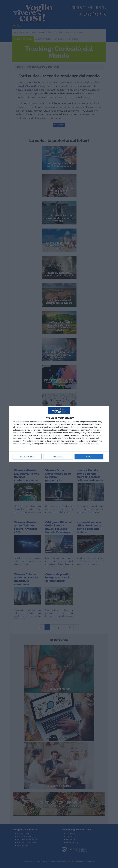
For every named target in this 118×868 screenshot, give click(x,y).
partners (26, 422)
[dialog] (59, 434)
